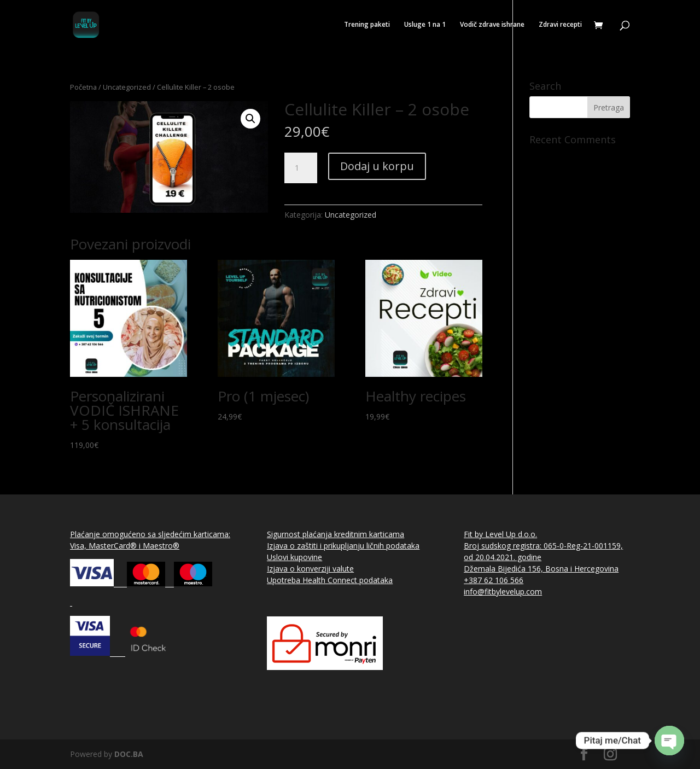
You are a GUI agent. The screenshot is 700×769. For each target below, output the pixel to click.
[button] (250, 119)
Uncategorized (127, 87)
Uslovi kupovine (294, 557)
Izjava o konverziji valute (310, 569)
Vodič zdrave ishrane (492, 25)
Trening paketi (367, 25)
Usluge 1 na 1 (425, 25)
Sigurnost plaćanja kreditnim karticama (336, 534)
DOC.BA (129, 754)
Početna (83, 87)
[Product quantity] (301, 168)
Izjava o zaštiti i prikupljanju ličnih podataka (343, 546)
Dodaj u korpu (377, 166)
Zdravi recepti (560, 25)
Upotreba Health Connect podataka (330, 580)
